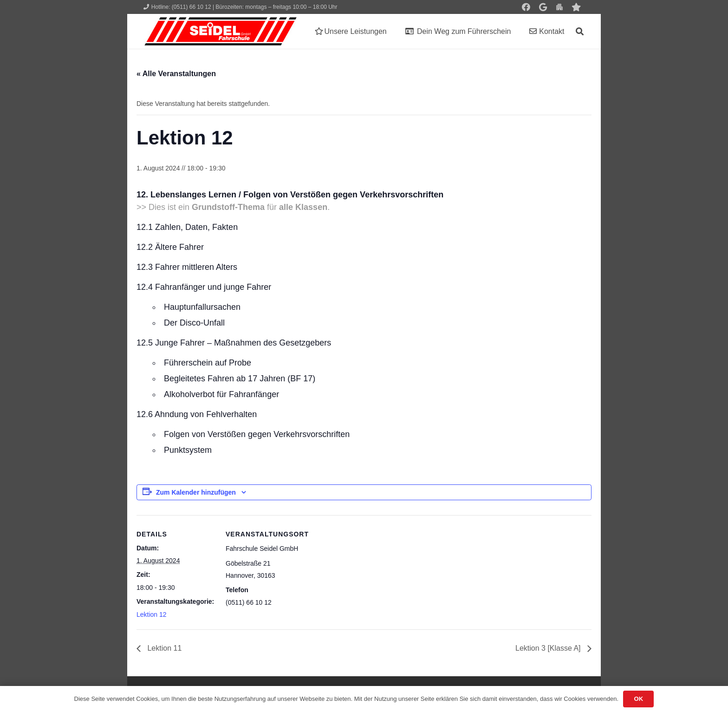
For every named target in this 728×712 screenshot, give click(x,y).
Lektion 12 (152, 614)
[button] (580, 32)
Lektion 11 (163, 648)
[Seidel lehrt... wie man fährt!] (221, 31)
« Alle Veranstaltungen (176, 74)
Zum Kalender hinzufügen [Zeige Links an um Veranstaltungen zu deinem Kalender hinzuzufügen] (196, 492)
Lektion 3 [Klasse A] (549, 648)
